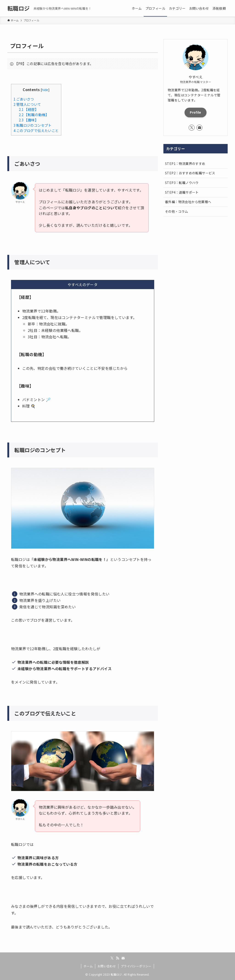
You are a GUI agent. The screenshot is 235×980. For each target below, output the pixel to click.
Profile (195, 112)
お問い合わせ (107, 966)
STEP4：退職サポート (182, 192)
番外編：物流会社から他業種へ (188, 202)
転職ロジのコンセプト (33, 125)
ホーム (88, 966)
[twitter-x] (192, 128)
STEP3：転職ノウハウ (182, 183)
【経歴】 (29, 109)
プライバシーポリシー (136, 966)
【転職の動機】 (34, 115)
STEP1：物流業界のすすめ (185, 164)
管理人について (27, 104)
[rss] (117, 958)
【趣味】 (29, 120)
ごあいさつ (24, 99)
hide (45, 90)
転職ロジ (19, 8)
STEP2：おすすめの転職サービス (190, 173)
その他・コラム (177, 211)
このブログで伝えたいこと (36, 130)
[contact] (199, 128)
